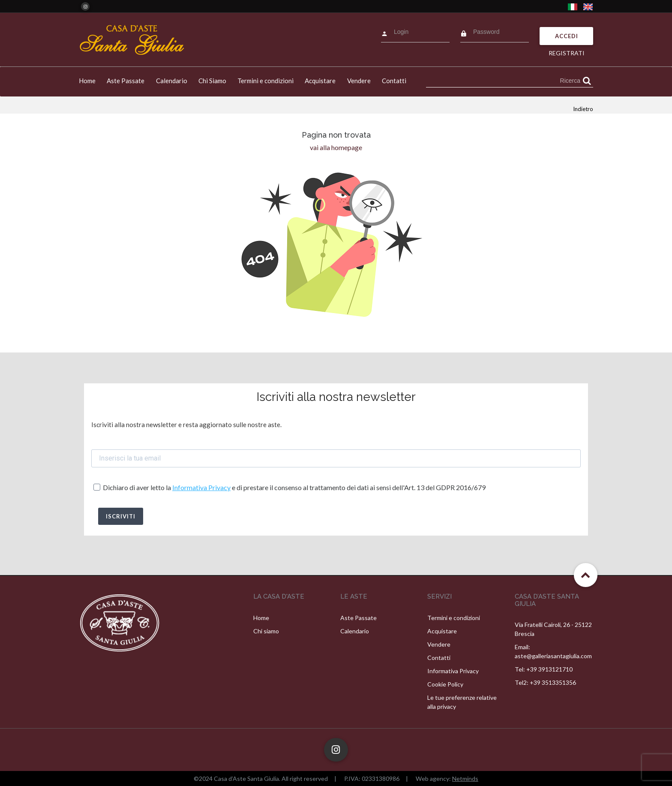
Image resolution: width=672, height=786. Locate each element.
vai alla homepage (336, 147)
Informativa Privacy (201, 487)
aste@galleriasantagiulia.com (553, 656)
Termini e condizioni (265, 81)
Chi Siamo (212, 81)
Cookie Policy (445, 684)
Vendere (359, 81)
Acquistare (320, 81)
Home (87, 81)
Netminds (465, 778)
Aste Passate (126, 81)
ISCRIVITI (121, 516)
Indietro (583, 109)
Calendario (172, 81)
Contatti (394, 81)
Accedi (567, 36)
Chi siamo (266, 631)
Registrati (567, 53)
